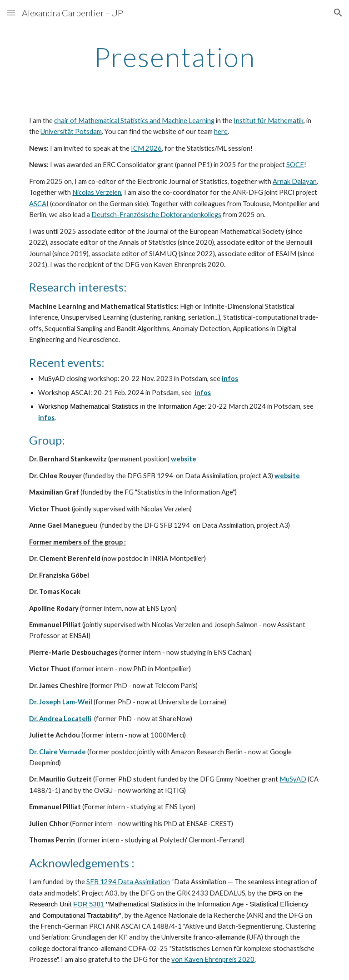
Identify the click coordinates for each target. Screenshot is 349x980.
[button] (11, 12)
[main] (174, 57)
